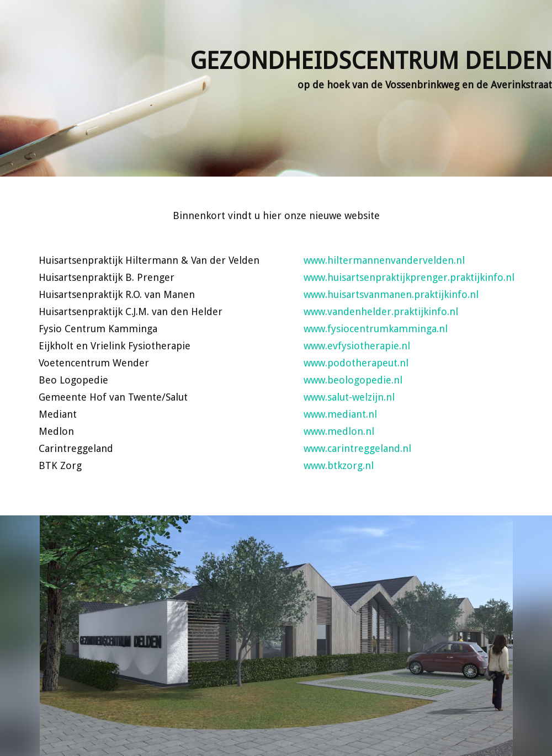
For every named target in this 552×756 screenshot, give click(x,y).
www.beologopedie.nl (353, 380)
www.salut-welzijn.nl (349, 397)
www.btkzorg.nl (339, 465)
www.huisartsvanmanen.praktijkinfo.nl (391, 294)
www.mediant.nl (340, 414)
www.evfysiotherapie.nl (357, 346)
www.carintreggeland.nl (357, 448)
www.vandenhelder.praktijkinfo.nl (381, 312)
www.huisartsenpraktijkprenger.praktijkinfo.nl (409, 277)
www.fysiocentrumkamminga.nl (376, 329)
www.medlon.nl (339, 431)
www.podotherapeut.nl (356, 363)
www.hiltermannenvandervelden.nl (384, 260)
